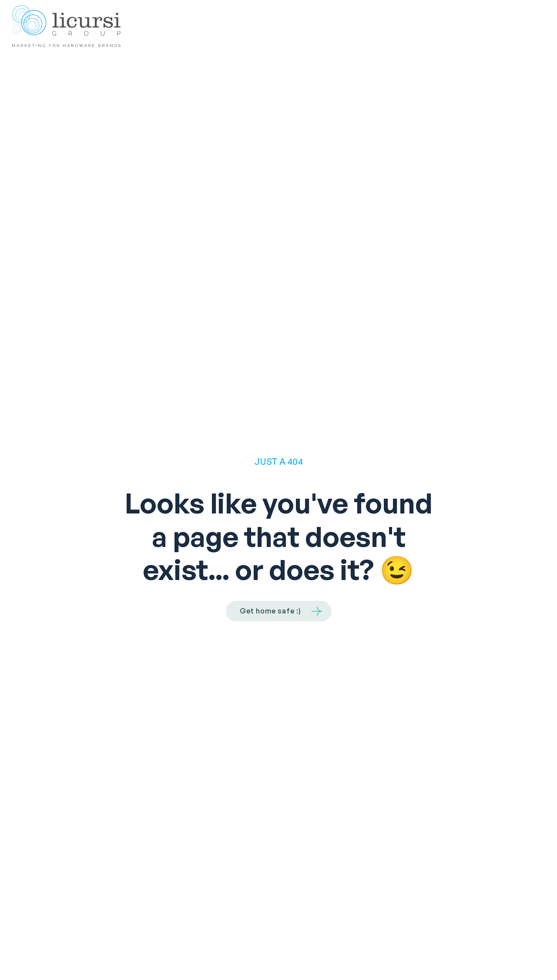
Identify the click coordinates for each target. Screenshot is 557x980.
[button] (534, 26)
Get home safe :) (270, 611)
